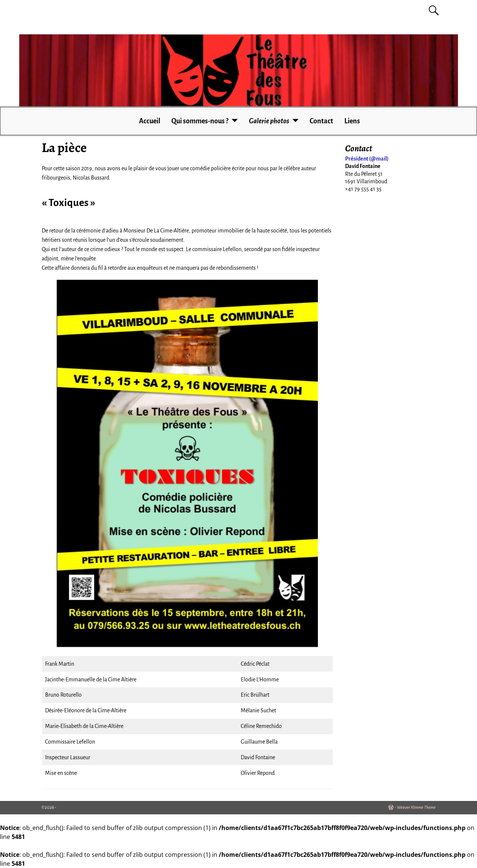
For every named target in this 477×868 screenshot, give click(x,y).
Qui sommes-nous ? (200, 121)
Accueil (150, 121)
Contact (321, 121)
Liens (352, 121)
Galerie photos (269, 121)
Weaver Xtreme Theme (416, 807)
